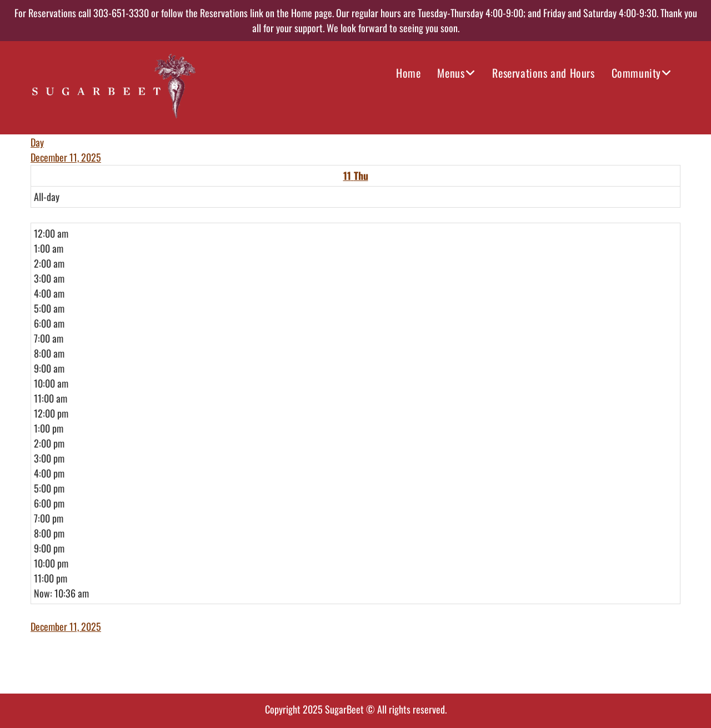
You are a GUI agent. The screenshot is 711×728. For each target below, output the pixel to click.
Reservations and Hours (543, 73)
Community (636, 73)
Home (408, 73)
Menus (451, 73)
